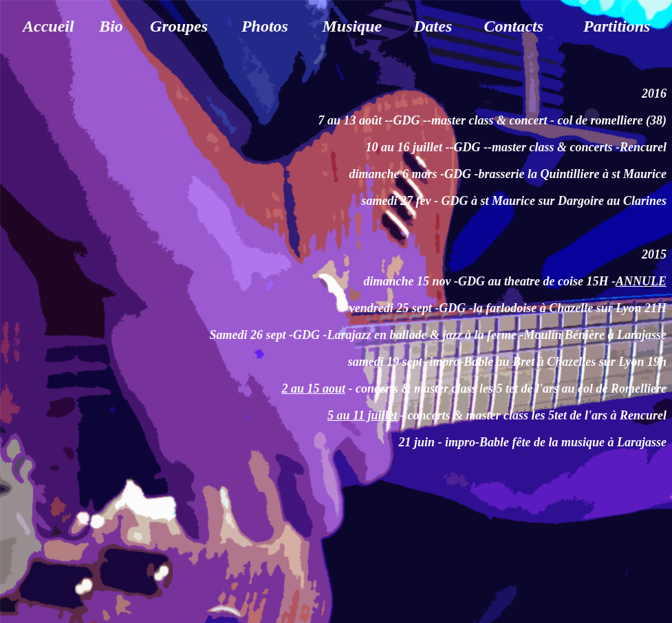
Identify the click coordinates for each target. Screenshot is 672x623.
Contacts (513, 26)
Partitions (617, 26)
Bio (111, 26)
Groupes (179, 26)
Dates (433, 26)
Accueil (48, 26)
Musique (352, 26)
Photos (265, 26)
